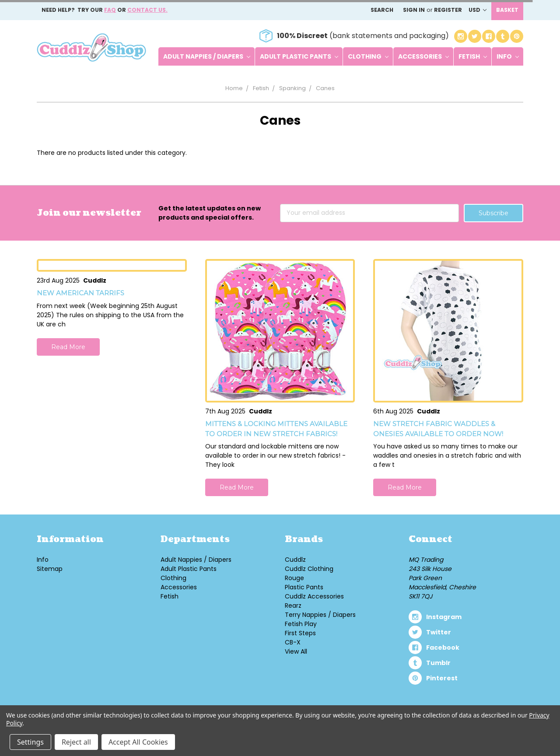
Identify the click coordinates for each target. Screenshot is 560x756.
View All (296, 651)
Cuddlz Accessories (314, 596)
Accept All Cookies (138, 742)
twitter (439, 632)
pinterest (442, 678)
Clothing (368, 56)
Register (448, 10)
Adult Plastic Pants (299, 56)
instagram (444, 617)
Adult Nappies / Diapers (207, 56)
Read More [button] (68, 347)
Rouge (294, 578)
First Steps (300, 633)
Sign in (414, 10)
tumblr (438, 663)
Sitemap (50, 569)
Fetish (473, 56)
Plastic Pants (304, 587)
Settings (30, 742)
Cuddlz (295, 560)
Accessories (423, 56)
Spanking (292, 88)
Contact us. (147, 10)
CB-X (293, 642)
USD (478, 10)
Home (234, 88)
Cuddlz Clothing (309, 569)
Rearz (293, 605)
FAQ (110, 10)
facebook (443, 647)
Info (508, 56)
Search (382, 10)
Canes (325, 88)
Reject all (76, 742)
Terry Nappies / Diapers (320, 615)
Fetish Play (301, 624)
